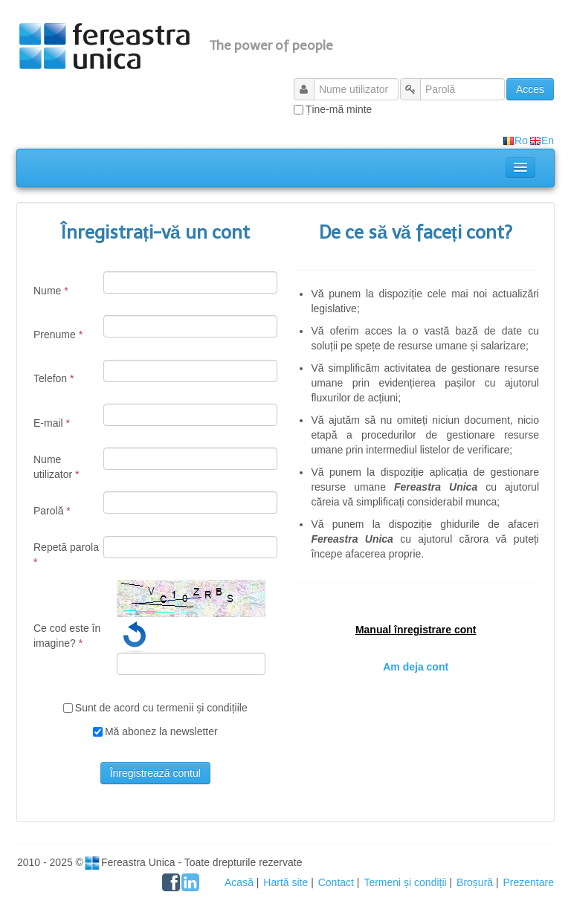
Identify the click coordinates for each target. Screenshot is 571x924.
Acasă (239, 882)
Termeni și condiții (405, 882)
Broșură (475, 882)
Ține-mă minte (339, 109)
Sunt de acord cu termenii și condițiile (161, 708)
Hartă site (285, 882)
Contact (336, 882)
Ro (515, 140)
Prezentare (529, 882)
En (542, 140)
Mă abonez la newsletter (161, 731)
